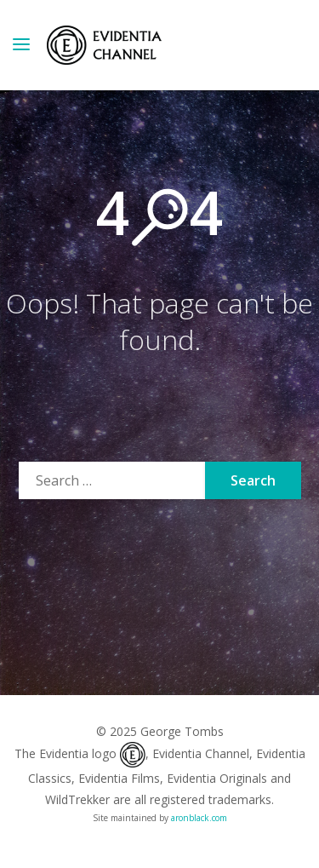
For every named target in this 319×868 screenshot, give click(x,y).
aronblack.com (199, 818)
